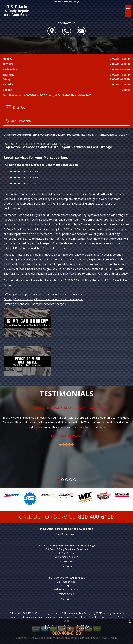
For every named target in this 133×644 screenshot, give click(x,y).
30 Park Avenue (35, 144)
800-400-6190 (13, 144)
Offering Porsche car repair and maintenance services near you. (43, 299)
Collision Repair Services (45, 408)
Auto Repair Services (67, 534)
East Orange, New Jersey (88, 408)
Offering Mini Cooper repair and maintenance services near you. (43, 294)
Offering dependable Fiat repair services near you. (35, 304)
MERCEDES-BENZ (69, 135)
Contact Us (67, 566)
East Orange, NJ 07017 (60, 144)
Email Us (15, 107)
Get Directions (18, 121)
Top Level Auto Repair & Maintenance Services (96, 135)
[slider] (67, 445)
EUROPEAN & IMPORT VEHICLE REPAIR (29, 135)
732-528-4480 (67, 594)
